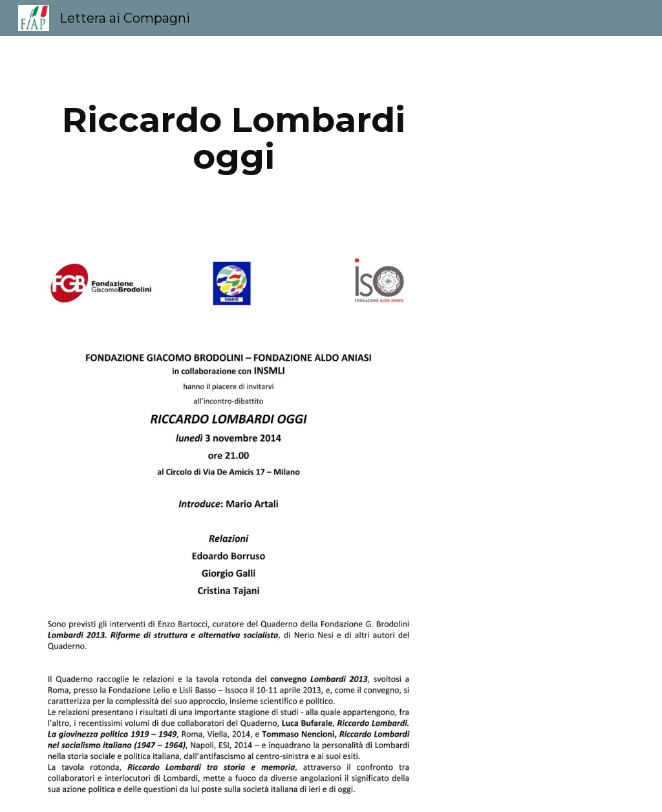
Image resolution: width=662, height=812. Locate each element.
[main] (234, 138)
